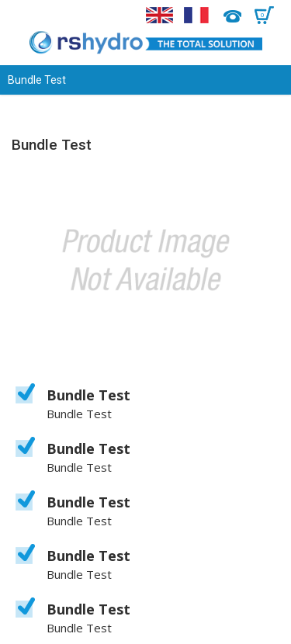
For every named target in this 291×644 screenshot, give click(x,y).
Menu (21, 16)
